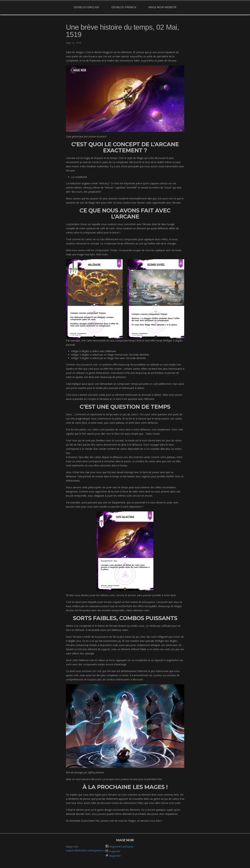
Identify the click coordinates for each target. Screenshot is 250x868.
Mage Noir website (162, 7)
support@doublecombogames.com (87, 850)
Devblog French (124, 7)
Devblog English (86, 7)
